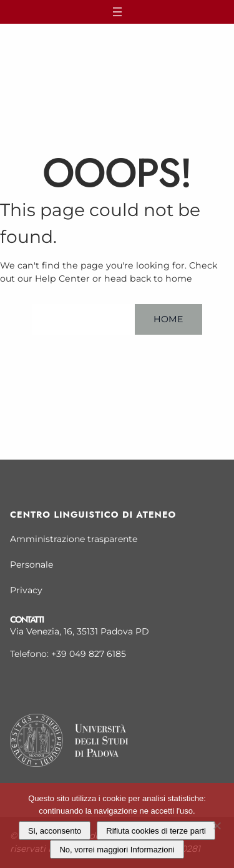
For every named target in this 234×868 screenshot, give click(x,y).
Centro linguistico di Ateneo (93, 515)
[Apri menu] (117, 12)
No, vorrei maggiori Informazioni (117, 850)
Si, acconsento (55, 831)
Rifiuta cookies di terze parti (156, 831)
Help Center (84, 319)
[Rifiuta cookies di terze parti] (217, 824)
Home (168, 319)
